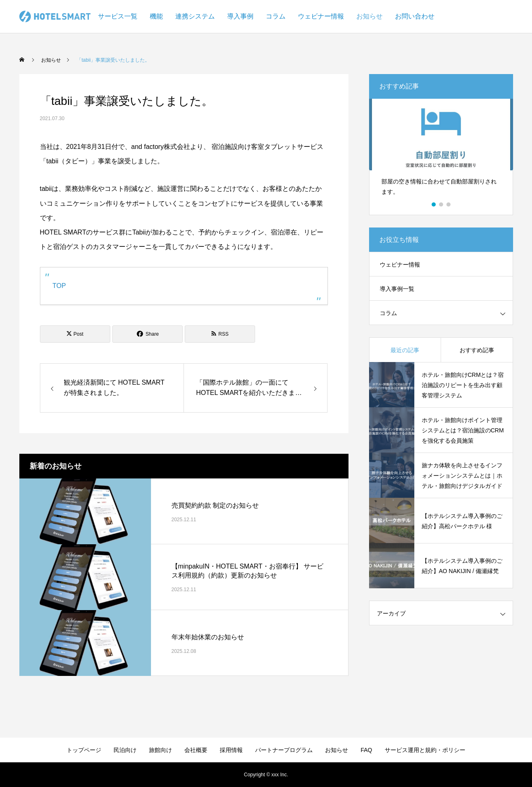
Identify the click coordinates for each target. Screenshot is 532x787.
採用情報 (231, 750)
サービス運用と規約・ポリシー (425, 750)
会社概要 (196, 750)
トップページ (84, 750)
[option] (441, 151)
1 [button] (434, 204)
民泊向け (125, 750)
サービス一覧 (118, 16)
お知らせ (369, 16)
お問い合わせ (415, 16)
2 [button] (441, 204)
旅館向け (160, 750)
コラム (276, 16)
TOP (59, 286)
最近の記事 (405, 350)
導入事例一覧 (397, 289)
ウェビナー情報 (321, 16)
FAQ (366, 750)
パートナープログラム (284, 750)
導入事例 (240, 16)
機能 (156, 16)
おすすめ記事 (477, 350)
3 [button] (449, 204)
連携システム (195, 16)
